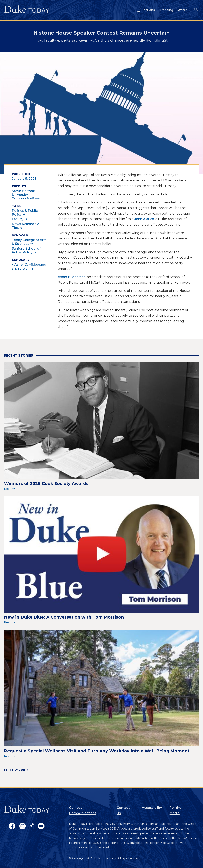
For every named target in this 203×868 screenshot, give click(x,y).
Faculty (18, 219)
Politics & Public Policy (25, 213)
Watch (183, 10)
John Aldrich (144, 219)
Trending (166, 10)
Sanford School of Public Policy (26, 250)
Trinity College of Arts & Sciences (29, 242)
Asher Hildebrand (72, 277)
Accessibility (152, 808)
